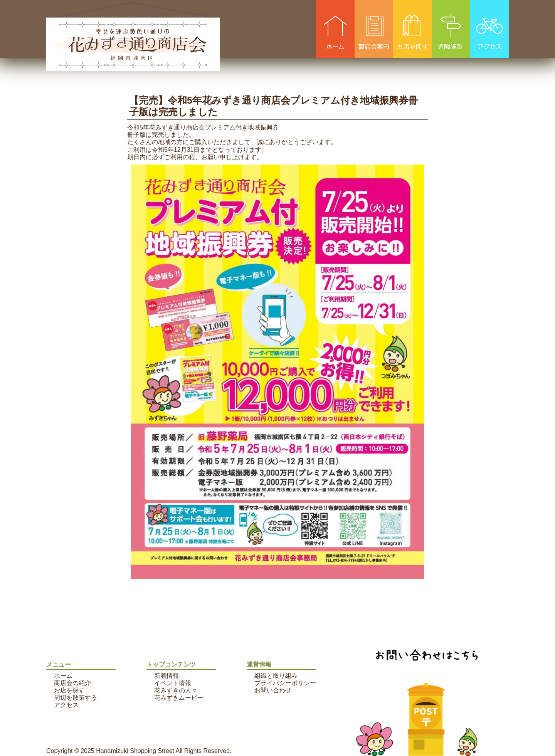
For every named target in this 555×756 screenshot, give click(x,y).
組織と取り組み (276, 676)
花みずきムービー (179, 698)
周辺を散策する (76, 698)
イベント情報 (173, 683)
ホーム (63, 676)
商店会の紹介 (72, 683)
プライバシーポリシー (285, 683)
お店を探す (69, 690)
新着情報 (166, 676)
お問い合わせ (273, 690)
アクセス (66, 705)
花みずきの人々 (176, 690)
